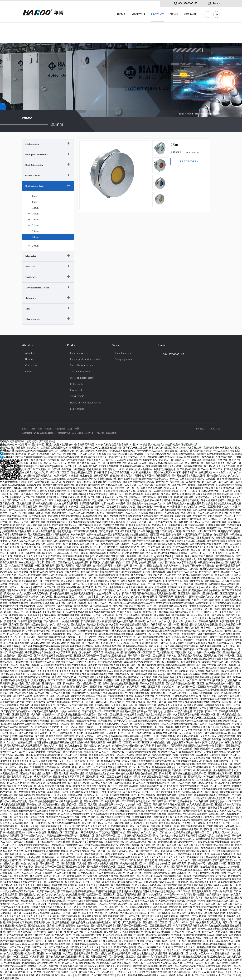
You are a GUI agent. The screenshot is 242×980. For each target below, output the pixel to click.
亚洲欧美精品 (126, 770)
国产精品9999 (160, 873)
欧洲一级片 (103, 854)
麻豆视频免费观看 (72, 646)
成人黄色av (162, 901)
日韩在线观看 (122, 966)
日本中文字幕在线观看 (117, 473)
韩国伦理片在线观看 (112, 870)
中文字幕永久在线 (52, 640)
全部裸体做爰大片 (70, 497)
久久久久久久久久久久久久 (74, 888)
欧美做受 (81, 485)
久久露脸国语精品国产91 (144, 721)
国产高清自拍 (158, 950)
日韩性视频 (123, 643)
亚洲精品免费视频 (162, 628)
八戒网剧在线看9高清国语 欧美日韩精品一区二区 (181, 708)
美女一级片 (67, 975)
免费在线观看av (27, 742)
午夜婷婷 (44, 541)
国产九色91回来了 (106, 643)
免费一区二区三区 (37, 811)
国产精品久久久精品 (141, 677)
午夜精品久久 (159, 525)
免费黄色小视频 (163, 761)
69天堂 (125, 553)
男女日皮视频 (192, 463)
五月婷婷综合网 (36, 674)
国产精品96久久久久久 (47, 494)
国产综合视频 (60, 507)
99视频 (44, 718)
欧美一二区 (208, 932)
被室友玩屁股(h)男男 (151, 786)
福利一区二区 (63, 792)
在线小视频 (165, 569)
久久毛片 (184, 451)
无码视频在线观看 (127, 708)
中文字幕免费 (128, 516)
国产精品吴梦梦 (181, 550)
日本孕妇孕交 (179, 485)
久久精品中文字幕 (96, 494)
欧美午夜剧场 (78, 535)
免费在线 (42, 910)
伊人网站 (113, 603)
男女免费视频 (18, 448)
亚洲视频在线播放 (58, 910)
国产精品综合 (50, 950)
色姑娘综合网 (104, 594)
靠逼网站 (37, 457)
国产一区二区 (110, 969)
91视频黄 (202, 562)
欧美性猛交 (63, 500)
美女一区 (219, 693)
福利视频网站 (26, 870)
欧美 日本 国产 (200, 814)
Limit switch (30, 298)
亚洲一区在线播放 (87, 662)
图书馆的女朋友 (99, 510)
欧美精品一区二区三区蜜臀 (227, 758)
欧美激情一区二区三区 (70, 656)
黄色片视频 (191, 556)
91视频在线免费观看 (154, 572)
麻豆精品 (125, 500)
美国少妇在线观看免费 (144, 562)
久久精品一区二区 (75, 479)
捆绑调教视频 (133, 659)
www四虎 (6, 519)
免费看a (182, 882)
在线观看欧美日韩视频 (42, 603)
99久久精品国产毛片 (115, 522)
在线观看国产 (44, 798)
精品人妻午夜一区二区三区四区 (198, 513)
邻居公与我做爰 (184, 711)
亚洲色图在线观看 (14, 659)
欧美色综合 (212, 504)
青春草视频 (211, 792)
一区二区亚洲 (208, 507)
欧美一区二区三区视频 (191, 910)
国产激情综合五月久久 (213, 463)
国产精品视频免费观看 (152, 559)
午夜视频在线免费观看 (103, 910)
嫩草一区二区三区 (60, 473)
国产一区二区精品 (175, 559)
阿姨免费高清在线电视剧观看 (221, 510)
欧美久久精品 (128, 507)
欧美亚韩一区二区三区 (107, 519)
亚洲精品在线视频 (53, 547)
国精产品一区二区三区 (45, 587)
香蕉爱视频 (187, 795)
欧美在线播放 (84, 482)
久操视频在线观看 (193, 466)
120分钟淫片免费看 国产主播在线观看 (216, 665)
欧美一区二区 (217, 950)
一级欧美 (5, 485)
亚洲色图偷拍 (171, 786)
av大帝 (134, 473)
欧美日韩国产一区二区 (229, 659)
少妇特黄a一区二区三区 (136, 668)
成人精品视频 (120, 631)
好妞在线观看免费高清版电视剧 (116, 634)
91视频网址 (150, 457)
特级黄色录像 (31, 597)
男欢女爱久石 (150, 460)
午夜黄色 (172, 656)
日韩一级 (136, 665)
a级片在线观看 (35, 525)
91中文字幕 (167, 609)
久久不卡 (27, 631)
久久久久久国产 (39, 839)
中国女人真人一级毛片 (129, 612)
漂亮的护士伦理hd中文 (207, 798)
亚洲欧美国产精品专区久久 (154, 479)
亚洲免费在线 (119, 656)
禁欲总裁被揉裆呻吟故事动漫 (131, 758)
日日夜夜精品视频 (161, 770)
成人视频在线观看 (129, 671)
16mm (35, 214)
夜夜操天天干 (101, 476)
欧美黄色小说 (113, 652)
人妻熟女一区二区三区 (33, 569)
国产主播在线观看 (77, 603)
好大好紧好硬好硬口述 (104, 556)
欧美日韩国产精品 (84, 541)
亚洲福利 (195, 500)
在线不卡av (155, 646)
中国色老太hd (143, 801)
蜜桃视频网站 (95, 680)
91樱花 (107, 525)
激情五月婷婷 (182, 727)
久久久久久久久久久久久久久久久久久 (21, 547)
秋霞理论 (71, 926)
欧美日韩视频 (228, 541)
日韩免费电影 (181, 671)
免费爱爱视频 (163, 476)
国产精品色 (235, 882)
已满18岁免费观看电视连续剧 (206, 923)
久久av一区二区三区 (55, 876)
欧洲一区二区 (181, 618)
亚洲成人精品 (179, 913)
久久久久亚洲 (87, 544)
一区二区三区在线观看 (93, 528)
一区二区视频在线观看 (219, 724)
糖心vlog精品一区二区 (215, 519)
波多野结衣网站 (25, 482)
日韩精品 (133, 752)
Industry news (123, 353)
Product (158, 14)
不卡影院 (199, 792)
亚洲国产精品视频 (105, 891)
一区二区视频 (102, 873)
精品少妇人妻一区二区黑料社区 (33, 469)
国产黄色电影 (177, 972)
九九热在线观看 (80, 562)
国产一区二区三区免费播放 (101, 767)
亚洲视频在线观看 (19, 603)
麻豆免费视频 (181, 761)
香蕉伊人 (88, 764)
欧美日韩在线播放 (47, 891)
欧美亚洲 (92, 531)
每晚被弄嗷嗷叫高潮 (157, 466)
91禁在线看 (201, 584)
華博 (77, 429)
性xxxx (56, 463)
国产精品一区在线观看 (149, 581)
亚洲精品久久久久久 (45, 625)
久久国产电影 (59, 721)
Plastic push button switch (36, 154)
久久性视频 (23, 708)
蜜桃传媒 (149, 789)
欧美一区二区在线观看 (107, 507)
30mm (35, 246)
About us (138, 14)
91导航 (173, 957)
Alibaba (49, 429)
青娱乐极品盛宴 (61, 923)
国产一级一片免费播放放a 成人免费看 (53, 581)
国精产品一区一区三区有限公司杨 (150, 541)
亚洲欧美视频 (194, 519)
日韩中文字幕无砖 (167, 457)
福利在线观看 (73, 823)
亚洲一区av (161, 789)
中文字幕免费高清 (136, 702)
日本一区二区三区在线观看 (108, 699)
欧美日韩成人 (77, 829)
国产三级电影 (105, 721)
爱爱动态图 (65, 749)
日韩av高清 (210, 811)
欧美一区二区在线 (91, 497)
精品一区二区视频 (207, 733)
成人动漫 (107, 606)
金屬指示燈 (176, 152)
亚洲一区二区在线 (186, 531)
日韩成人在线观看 (134, 494)
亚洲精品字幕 (145, 808)
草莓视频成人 (118, 854)
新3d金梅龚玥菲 (197, 941)
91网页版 (50, 674)
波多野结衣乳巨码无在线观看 (174, 919)
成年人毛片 (127, 476)
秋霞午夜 (12, 786)
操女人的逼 (81, 618)
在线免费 (157, 566)
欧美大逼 (86, 572)
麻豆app (142, 711)
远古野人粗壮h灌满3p (59, 702)
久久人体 (215, 780)
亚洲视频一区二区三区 (127, 488)
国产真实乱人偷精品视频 (204, 625)
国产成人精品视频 (82, 699)
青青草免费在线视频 (114, 916)
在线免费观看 (207, 457)
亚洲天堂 (234, 553)
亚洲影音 (61, 674)
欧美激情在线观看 (67, 550)
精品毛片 (234, 451)
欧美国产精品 (142, 770)
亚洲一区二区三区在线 (58, 562)
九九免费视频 (172, 513)
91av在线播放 (224, 485)
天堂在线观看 (21, 479)
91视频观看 (75, 643)
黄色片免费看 (163, 550)
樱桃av (170, 711)
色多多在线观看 (149, 774)
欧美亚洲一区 (209, 715)
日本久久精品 (71, 640)
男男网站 (92, 485)
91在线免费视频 (105, 544)
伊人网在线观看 (162, 615)
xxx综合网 (165, 485)
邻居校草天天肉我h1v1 (24, 891)
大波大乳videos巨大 (17, 516)
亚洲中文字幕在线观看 (220, 808)
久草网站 (91, 479)
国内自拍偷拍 (51, 621)
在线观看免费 (8, 879)
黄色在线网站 (81, 606)
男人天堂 (32, 535)
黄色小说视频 (163, 463)
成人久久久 (223, 578)
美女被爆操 (234, 522)
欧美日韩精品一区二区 (133, 898)
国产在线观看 (63, 842)
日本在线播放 (169, 904)
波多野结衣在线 (212, 702)
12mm (35, 208)
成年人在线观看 (207, 479)
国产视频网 (202, 950)
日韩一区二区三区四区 (29, 640)
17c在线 (64, 904)
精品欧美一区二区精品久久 (119, 901)
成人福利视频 (150, 665)
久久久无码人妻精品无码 (220, 941)
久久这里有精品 (74, 746)
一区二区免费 (41, 600)
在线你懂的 (109, 684)
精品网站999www (26, 451)
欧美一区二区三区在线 (81, 507)
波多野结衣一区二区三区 (215, 451)
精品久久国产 (97, 491)
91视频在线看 (71, 547)
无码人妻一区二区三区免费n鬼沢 (24, 575)
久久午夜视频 (42, 634)
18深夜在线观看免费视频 (202, 485)
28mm (217, 114)
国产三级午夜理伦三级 (56, 575)
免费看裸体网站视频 (211, 646)
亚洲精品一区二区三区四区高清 (220, 594)
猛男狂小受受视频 (151, 547)
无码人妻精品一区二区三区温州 (174, 594)
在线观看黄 (205, 473)
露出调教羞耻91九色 (138, 504)
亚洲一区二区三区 (178, 780)
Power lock (30, 267)
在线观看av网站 (224, 457)
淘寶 (40, 429)
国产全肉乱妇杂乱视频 (19, 581)
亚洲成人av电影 (20, 839)
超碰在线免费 (9, 929)
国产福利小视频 (56, 926)
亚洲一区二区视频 (141, 590)
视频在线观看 (204, 767)
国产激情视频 (136, 860)
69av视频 (207, 770)
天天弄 (78, 466)
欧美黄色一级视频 (56, 898)
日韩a (152, 550)
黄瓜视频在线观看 (161, 848)
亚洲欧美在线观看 (22, 473)
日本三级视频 (146, 531)
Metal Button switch (34, 165)
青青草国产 (162, 482)
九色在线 (227, 597)
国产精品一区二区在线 (135, 448)
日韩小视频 (104, 749)
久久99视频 (221, 848)
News (174, 14)
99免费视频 (211, 919)
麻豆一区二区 (74, 634)
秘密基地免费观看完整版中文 (226, 721)
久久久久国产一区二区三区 (129, 544)
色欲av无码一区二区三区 (116, 497)
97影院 (20, 718)
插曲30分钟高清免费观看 (175, 544)
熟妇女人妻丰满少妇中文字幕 (103, 625)
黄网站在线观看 (23, 578)
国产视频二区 (82, 957)
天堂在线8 (82, 929)
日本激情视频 (191, 867)
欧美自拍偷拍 (136, 631)
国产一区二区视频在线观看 (226, 634)
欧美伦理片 (61, 764)
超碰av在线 (34, 637)
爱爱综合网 (11, 621)
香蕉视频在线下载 (107, 454)
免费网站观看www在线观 (222, 584)
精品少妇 (227, 674)
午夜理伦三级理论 (45, 842)
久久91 (122, 690)
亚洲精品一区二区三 (44, 662)
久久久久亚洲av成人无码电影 (92, 451)
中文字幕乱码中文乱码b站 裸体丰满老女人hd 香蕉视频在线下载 (69, 901)
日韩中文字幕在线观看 (130, 618)
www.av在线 (219, 473)
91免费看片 (113, 913)
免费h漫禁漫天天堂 (97, 649)
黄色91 (56, 975)
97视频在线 (6, 817)
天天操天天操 (54, 789)
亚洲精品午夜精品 (152, 839)
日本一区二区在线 (24, 758)
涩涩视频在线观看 (155, 882)
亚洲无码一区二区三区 (177, 488)
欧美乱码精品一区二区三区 (120, 801)
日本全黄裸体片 (161, 746)
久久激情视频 (75, 814)
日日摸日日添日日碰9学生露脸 (139, 594)
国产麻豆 (14, 625)
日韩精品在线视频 (209, 491)
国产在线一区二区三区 (211, 469)
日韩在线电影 (12, 938)
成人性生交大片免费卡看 (169, 631)
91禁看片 (137, 519)
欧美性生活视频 (71, 528)
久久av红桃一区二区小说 (20, 494)
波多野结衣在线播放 (152, 488)
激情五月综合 (105, 637)
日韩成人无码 (198, 476)
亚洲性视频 (71, 454)
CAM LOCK (31, 277)
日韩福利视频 (138, 510)
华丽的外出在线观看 (141, 615)
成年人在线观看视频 (32, 746)
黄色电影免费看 (115, 780)
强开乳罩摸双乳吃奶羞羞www (60, 525)
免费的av (148, 612)
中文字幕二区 (154, 947)
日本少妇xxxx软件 (179, 923)
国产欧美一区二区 (30, 954)
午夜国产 (202, 808)
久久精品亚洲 (220, 553)
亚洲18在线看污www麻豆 (168, 473)
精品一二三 (219, 587)
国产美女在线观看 (132, 572)
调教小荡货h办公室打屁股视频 (42, 888)
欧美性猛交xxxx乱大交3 (60, 690)
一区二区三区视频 (169, 724)
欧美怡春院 (205, 572)
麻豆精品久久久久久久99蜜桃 (220, 466)
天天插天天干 (176, 789)
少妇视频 (66, 767)
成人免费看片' (139, 575)
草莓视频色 (13, 705)
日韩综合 (210, 566)
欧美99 (51, 792)
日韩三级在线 (35, 972)
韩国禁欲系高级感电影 (118, 535)
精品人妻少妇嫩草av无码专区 (88, 652)
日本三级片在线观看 (195, 541)
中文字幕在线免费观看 (156, 972)
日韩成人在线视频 (109, 466)
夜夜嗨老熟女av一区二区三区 (122, 513)
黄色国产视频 (24, 457)
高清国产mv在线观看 (190, 637)
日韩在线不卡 (176, 587)
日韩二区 (159, 531)
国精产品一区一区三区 (96, 795)
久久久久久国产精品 (61, 541)
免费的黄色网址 (80, 923)
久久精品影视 (220, 767)
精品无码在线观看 (108, 820)
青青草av (161, 603)
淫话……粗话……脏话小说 (84, 597)
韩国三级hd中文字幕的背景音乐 (36, 553)
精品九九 (191, 559)
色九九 (117, 594)
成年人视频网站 (128, 469)
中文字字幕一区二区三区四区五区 (175, 584)
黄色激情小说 (188, 808)
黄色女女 (113, 600)
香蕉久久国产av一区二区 (100, 460)
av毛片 (15, 668)
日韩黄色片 (153, 510)
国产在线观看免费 (128, 479)
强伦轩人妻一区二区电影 (177, 783)
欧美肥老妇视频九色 (165, 469)
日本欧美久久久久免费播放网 (46, 612)
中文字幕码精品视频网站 (158, 454)
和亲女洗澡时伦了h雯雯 (132, 941)
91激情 (168, 715)
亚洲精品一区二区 (66, 662)
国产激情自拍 (181, 522)
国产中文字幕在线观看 (176, 500)
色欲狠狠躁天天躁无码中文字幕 (126, 587)
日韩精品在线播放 (60, 594)
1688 (33, 429)
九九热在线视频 (128, 808)
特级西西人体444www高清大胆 (124, 578)
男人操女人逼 (26, 786)
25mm (35, 231)
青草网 (117, 923)
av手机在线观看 (37, 944)
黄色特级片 (53, 860)
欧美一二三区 (98, 463)
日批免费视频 (230, 687)
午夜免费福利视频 (26, 606)
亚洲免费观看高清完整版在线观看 (67, 488)
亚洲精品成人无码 (126, 491)
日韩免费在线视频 (75, 559)
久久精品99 (33, 448)
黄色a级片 (49, 746)
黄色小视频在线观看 (82, 473)
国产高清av (26, 625)
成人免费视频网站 (191, 739)
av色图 (170, 749)
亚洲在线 (23, 491)
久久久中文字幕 (170, 969)
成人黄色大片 (26, 932)
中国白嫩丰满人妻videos (131, 454)
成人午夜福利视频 (165, 876)
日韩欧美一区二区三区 (35, 488)
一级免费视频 (18, 485)
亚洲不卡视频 (146, 708)
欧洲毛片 (170, 531)
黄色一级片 (78, 767)
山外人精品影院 (135, 854)
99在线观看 (219, 677)
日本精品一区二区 (119, 907)
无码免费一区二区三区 (119, 733)
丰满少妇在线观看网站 (167, 662)
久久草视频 (133, 687)
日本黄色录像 (82, 581)
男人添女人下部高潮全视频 (127, 895)
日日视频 (46, 938)
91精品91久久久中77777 (50, 454)
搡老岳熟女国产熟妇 (179, 814)
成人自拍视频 (82, 510)
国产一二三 (137, 566)
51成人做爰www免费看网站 (139, 662)
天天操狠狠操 (153, 544)
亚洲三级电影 (102, 628)
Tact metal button (33, 176)
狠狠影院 (114, 451)
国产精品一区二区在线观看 (33, 727)
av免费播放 (127, 538)
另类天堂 (110, 491)
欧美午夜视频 (99, 584)
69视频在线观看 (125, 696)
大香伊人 (158, 867)
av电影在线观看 (173, 674)
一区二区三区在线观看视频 (114, 777)
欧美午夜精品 (185, 801)
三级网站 (96, 770)
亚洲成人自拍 (151, 618)
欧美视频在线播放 (199, 590)
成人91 (105, 898)
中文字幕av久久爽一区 (220, 764)
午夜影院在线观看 (31, 749)
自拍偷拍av (158, 910)
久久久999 (199, 510)
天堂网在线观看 (158, 814)
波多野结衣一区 (51, 857)
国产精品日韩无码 (74, 736)
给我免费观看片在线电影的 (101, 612)
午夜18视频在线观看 (164, 677)
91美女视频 (213, 541)
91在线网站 (190, 851)
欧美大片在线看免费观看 (183, 479)
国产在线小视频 (15, 609)
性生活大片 (225, 867)
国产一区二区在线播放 (143, 795)
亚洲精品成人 (110, 469)
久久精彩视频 (24, 721)
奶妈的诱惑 (206, 829)
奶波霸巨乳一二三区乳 (230, 795)
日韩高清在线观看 (192, 944)
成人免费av (37, 715)
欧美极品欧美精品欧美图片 (135, 625)
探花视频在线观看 (30, 665)
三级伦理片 (181, 597)
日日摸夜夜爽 (62, 535)
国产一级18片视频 (200, 634)
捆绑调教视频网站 (184, 497)
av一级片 (106, 631)
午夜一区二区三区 (17, 510)
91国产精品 (202, 603)
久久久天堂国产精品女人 (48, 528)
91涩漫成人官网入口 (115, 687)
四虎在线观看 (138, 553)
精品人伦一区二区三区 (84, 749)
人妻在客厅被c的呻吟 (192, 566)
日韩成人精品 (132, 780)
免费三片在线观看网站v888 (56, 448)
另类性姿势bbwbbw (11, 780)
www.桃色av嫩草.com (61, 519)
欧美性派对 (140, 811)
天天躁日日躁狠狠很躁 (183, 746)
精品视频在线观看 (59, 718)
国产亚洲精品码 (30, 559)
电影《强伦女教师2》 (182, 798)
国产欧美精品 (106, 531)
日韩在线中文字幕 (21, 466)
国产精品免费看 (148, 752)
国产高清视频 (19, 764)
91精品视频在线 (148, 842)
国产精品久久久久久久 (230, 696)
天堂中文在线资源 (211, 926)
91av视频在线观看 (179, 758)
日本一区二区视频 (60, 696)
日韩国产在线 (118, 832)
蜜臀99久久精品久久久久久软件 (133, 848)
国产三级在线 (66, 891)
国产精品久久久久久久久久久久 (224, 476)
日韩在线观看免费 (78, 491)
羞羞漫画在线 (177, 482)
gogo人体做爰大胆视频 (46, 761)
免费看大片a (146, 473)
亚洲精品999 (231, 637)
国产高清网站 (12, 770)
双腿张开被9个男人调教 (20, 696)
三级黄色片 (114, 730)
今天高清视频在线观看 (132, 820)
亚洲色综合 (166, 618)
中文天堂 (68, 954)
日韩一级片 (27, 538)
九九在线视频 (184, 876)
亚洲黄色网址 (117, 649)
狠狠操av (49, 715)
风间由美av (10, 594)
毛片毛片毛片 (93, 811)
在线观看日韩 (14, 507)
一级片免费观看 (25, 733)
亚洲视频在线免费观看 (165, 733)
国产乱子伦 (212, 612)
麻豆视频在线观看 (67, 742)
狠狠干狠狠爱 (128, 581)
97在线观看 (124, 575)
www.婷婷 (82, 538)
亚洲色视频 (13, 538)
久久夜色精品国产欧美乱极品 (176, 510)
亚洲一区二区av (39, 572)
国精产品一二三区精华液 (188, 460)
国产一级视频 (227, 500)
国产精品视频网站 (51, 646)
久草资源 (84, 783)
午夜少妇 (133, 559)
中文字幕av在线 (159, 538)
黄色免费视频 (94, 469)
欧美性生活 (177, 463)
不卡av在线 (226, 491)
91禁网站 (89, 646)
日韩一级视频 (69, 463)
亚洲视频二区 (88, 836)
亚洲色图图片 (46, 535)
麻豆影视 (31, 755)
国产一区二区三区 (59, 600)
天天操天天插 (59, 795)
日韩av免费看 (34, 485)
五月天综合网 (148, 845)
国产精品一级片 (170, 755)
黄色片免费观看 (210, 500)
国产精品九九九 (157, 711)
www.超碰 (180, 519)
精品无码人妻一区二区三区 (71, 531)
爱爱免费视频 (99, 600)
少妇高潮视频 (8, 454)
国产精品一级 (148, 699)
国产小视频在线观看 (45, 656)
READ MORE (189, 161)
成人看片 (150, 603)
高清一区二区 (202, 832)
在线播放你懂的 (140, 535)
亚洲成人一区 (166, 460)
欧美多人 (113, 547)
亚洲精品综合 (78, 867)
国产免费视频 (13, 690)
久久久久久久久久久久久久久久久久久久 (51, 618)
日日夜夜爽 (173, 572)
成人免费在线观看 (122, 749)
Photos (29, 372)
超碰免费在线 (221, 761)
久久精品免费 (21, 572)
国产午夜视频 (56, 572)
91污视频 (29, 693)
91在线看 (167, 547)
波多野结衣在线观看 (23, 736)
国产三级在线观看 (71, 916)
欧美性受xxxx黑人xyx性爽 (94, 938)
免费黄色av (10, 656)
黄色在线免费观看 (57, 783)
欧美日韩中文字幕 (194, 581)
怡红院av (34, 491)
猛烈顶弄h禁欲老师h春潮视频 (59, 485)
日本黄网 (178, 556)
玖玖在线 (40, 736)
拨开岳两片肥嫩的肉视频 (94, 671)
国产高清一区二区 (26, 454)
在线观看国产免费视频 (216, 460)
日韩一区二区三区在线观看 (57, 919)
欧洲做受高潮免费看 (180, 600)
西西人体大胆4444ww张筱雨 (199, 575)
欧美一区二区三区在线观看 (73, 755)
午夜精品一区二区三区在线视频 (29, 497)
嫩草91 (220, 479)
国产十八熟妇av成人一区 (125, 851)
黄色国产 (130, 814)
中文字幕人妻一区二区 (72, 811)
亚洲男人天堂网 (65, 566)
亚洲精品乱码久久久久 (229, 671)
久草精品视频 (160, 590)
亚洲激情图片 (125, 811)
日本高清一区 (151, 739)
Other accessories (33, 319)
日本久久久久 (157, 448)
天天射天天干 (12, 746)
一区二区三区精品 (177, 693)
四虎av (199, 938)
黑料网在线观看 (181, 476)
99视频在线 (27, 634)
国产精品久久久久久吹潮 (97, 746)
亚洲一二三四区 (232, 544)
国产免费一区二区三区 (99, 559)
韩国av (52, 500)
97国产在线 (62, 730)
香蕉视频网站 (22, 643)
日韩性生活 (75, 780)
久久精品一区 (117, 640)
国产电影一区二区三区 (88, 761)
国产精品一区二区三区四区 (92, 578)
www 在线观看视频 (192, 730)
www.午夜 (203, 901)
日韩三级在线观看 (219, 708)
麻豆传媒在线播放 (121, 885)
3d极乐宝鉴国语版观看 (30, 621)
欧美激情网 (68, 687)
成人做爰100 (68, 929)
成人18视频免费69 (188, 457)
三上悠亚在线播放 (163, 522)
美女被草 (192, 929)
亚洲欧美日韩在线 (35, 609)
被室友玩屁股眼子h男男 (82, 575)
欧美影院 (223, 882)
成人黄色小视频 (71, 817)
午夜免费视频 (164, 696)
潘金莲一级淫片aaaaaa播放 (151, 507)
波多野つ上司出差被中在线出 (151, 600)
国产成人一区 (17, 848)
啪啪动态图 (225, 733)
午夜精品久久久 (47, 848)
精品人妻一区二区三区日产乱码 (208, 550)
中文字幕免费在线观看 (32, 898)
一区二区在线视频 (172, 646)
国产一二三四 (142, 538)
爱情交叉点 (222, 932)
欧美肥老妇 (20, 525)
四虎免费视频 (193, 482)
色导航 (228, 581)
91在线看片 (170, 504)
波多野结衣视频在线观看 (23, 910)
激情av (54, 845)
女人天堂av (229, 646)
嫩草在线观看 (109, 770)
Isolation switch (32, 144)
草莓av (148, 628)
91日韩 (8, 473)
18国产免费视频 (83, 566)
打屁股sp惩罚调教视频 (55, 780)
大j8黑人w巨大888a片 (201, 761)
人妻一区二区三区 (207, 531)
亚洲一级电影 (138, 637)
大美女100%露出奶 (70, 711)
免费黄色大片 (119, 739)
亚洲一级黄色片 (42, 631)
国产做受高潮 (67, 538)
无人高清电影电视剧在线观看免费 (62, 457)
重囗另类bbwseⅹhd (175, 448)
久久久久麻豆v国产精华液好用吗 (222, 730)
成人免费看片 (112, 581)
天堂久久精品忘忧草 (111, 792)
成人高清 (12, 491)
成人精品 (166, 494)
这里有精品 (86, 476)
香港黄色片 (24, 680)
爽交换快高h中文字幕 (116, 932)
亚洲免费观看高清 (193, 811)
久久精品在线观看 (70, 621)
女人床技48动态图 (149, 829)
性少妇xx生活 (148, 780)
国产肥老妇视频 (38, 516)
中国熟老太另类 (141, 954)
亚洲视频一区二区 (181, 770)
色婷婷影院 (83, 926)
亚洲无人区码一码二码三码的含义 (164, 820)
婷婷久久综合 (176, 975)
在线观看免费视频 (121, 569)
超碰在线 (95, 606)
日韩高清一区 (171, 578)
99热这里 (93, 618)
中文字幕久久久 (39, 500)
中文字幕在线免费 (187, 562)
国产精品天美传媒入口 (41, 476)
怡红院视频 (79, 469)
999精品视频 (158, 742)
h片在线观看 (130, 715)
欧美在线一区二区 (28, 550)
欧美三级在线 (94, 774)
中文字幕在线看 (181, 615)
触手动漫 (162, 780)
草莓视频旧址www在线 (150, 491)
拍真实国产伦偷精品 (184, 454)
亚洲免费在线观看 (117, 463)
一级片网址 (25, 587)
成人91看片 (36, 876)
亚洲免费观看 (208, 659)
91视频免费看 (151, 724)
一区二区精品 (8, 733)
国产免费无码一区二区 (108, 836)
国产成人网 (75, 798)
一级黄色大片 (72, 572)
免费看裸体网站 (56, 522)
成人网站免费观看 (92, 916)
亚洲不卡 (161, 699)
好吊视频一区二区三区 (119, 742)
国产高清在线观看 (187, 469)
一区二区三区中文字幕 (139, 867)
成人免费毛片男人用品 (112, 659)
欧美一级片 (75, 764)
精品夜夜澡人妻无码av (83, 594)
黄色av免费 (41, 733)
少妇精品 (187, 792)
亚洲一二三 (11, 550)
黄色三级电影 (233, 479)
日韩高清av (45, 507)
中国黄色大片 (224, 507)
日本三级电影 (141, 904)
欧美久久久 (228, 780)
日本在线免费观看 (204, 848)
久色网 (166, 947)
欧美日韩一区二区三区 (190, 904)
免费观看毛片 (54, 817)
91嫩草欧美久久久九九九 (49, 482)
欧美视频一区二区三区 (204, 774)
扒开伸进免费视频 (90, 504)
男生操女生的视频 (203, 494)
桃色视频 (118, 606)
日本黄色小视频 (122, 817)
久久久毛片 (178, 690)
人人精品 (138, 789)
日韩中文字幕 (196, 898)
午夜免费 (218, 618)
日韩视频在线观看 (26, 671)
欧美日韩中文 (89, 457)
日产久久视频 (192, 628)
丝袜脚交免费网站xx (104, 566)
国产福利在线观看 (62, 469)
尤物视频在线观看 (152, 500)
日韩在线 (151, 718)
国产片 (183, 643)
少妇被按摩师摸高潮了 (151, 513)
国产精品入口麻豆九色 (33, 544)
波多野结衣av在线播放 (132, 466)
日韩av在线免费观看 (74, 612)
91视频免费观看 (87, 550)
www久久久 (125, 789)
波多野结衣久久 (196, 857)
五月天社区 (197, 615)
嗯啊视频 (222, 935)
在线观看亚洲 (58, 634)
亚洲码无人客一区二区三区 (180, 528)
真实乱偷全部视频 (115, 842)
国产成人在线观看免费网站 (64, 504)
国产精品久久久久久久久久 (71, 870)
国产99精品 (88, 643)
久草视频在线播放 (190, 578)
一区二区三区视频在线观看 (47, 578)
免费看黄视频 (28, 628)
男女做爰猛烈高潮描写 (65, 631)
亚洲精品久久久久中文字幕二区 (126, 457)
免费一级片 (62, 544)
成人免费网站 (145, 469)
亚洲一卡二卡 (229, 873)
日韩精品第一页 (143, 634)
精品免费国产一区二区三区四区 (69, 513)
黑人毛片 (234, 460)
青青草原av (220, 494)
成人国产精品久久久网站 (85, 792)
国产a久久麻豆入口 (189, 507)
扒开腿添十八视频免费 (103, 562)
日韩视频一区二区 (50, 864)
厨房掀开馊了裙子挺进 (33, 460)
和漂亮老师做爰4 (224, 870)
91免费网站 (69, 578)
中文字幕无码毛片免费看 (77, 556)
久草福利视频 (12, 628)
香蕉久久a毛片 (82, 789)
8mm (35, 202)
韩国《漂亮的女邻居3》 (72, 845)
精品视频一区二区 (154, 528)
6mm (35, 196)
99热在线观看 (231, 963)
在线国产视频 (38, 817)
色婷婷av (231, 907)
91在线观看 (53, 460)
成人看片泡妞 (53, 687)
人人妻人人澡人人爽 (211, 736)
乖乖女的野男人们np (83, 693)
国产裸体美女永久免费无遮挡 (157, 671)
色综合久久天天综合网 (170, 705)
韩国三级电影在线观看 (132, 603)
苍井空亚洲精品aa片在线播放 (226, 603)
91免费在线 (75, 730)
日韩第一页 (55, 879)
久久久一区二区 (49, 597)
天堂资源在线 (30, 507)
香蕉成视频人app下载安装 (115, 665)
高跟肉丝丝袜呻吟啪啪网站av (139, 482)
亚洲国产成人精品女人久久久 (141, 649)
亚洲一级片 (94, 864)
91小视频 (61, 603)
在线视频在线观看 (109, 876)
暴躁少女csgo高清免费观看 (158, 556)
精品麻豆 (24, 767)
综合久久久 (157, 504)
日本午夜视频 (205, 845)
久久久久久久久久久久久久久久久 (51, 895)
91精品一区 (224, 919)
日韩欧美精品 (41, 504)
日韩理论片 (78, 448)
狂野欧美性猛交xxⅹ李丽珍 (220, 684)
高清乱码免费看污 (152, 659)
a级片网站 (133, 690)
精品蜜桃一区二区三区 (96, 752)
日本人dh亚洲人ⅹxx (111, 668)
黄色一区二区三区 (79, 770)
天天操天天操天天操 (126, 531)
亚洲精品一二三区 (52, 684)
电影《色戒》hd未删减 (67, 476)
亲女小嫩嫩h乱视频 (133, 609)
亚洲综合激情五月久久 (43, 705)
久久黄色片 (136, 724)
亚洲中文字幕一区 (94, 801)
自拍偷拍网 (55, 649)
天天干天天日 (67, 826)
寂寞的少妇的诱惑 (130, 547)
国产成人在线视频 (61, 693)
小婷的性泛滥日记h (37, 904)
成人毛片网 (219, 770)
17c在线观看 (118, 525)
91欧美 (51, 544)
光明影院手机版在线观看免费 (129, 718)
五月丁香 (199, 711)
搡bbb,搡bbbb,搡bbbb (99, 929)
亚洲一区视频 (198, 823)
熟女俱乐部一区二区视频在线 (86, 590)
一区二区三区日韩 (151, 687)
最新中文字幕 (55, 932)
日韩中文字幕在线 (199, 780)
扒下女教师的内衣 (42, 466)
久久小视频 (176, 466)
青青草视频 (36, 774)
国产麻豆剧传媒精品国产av (102, 690)
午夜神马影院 (68, 857)
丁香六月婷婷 (206, 556)
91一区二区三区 (141, 742)
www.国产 (171, 882)
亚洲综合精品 (173, 730)
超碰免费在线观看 (182, 848)
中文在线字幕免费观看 (21, 566)
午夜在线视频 (161, 612)
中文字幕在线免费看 (69, 615)
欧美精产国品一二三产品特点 (223, 528)
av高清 (167, 938)
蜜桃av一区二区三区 (94, 780)
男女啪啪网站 (229, 649)
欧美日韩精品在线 (168, 665)
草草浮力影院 (187, 665)
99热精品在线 (216, 562)
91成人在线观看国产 (148, 516)
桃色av (29, 528)
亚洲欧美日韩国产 (38, 519)
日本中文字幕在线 (48, 826)
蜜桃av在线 (123, 566)
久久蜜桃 (173, 699)
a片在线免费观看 (156, 749)
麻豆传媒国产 (136, 932)
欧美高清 (209, 938)
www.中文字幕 (183, 895)
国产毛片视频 (14, 777)
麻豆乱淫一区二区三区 (103, 888)
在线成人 (94, 659)
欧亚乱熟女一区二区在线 (85, 724)
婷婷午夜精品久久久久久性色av (18, 798)
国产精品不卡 (221, 972)
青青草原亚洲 (165, 497)
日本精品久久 (192, 587)
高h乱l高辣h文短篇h (141, 907)
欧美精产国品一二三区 (52, 559)
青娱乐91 (197, 594)
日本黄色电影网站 (216, 525)
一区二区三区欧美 (87, 637)
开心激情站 (69, 649)
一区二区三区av (87, 454)
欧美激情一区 (51, 805)
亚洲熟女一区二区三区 (12, 904)
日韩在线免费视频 (84, 519)
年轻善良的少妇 (208, 696)
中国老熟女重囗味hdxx (144, 919)
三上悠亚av (153, 963)
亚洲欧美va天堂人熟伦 (201, 606)
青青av (109, 541)
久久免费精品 (201, 801)
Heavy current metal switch (37, 288)
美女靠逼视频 (188, 755)
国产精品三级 (86, 873)
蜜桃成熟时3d (120, 559)
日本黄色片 (94, 665)
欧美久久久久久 (224, 575)
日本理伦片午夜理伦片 (138, 525)
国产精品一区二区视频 (197, 649)
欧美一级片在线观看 (62, 606)
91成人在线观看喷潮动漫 (151, 870)
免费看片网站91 (159, 625)
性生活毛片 (200, 879)
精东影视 (166, 690)
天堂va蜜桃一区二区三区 (150, 451)
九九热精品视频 (26, 929)
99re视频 (201, 528)
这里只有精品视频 (163, 634)
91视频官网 (201, 640)
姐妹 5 (38, 873)
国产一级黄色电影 (212, 637)
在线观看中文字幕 (149, 690)
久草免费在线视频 (173, 659)
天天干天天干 (166, 597)
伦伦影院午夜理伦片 (100, 923)
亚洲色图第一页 (149, 727)
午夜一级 (83, 659)
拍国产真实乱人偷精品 (151, 715)
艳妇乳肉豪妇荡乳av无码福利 (176, 516)
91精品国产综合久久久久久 (217, 662)
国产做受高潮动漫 (182, 494)
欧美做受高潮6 (54, 736)
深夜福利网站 (60, 798)
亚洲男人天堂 (61, 774)
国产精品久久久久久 (18, 500)
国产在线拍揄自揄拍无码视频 (51, 758)
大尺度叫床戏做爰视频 (68, 715)
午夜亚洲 (151, 553)
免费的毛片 (133, 774)
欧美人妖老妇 (171, 566)
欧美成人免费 (122, 637)
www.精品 (120, 460)
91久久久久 (11, 742)
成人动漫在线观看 (71, 860)
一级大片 (24, 826)
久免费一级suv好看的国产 (208, 652)
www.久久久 (152, 485)
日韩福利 (99, 473)
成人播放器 (203, 755)
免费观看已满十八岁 (48, 451)
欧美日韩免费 (90, 466)
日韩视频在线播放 (225, 556)
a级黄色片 (76, 696)
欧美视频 (195, 488)
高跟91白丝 (43, 606)
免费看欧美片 (134, 460)
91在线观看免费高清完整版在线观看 (87, 674)
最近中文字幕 (8, 463)
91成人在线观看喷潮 (44, 531)
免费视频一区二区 (91, 615)
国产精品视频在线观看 (73, 460)
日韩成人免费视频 (145, 696)
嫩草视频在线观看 (189, 699)
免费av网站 (69, 482)
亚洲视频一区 (25, 656)
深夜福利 (156, 826)
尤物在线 (63, 597)
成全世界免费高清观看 (34, 690)
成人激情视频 (112, 516)
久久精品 (194, 569)
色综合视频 (128, 730)
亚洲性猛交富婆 (37, 783)
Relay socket (30, 256)
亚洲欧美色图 (180, 569)
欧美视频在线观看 (81, 500)
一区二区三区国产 (186, 767)
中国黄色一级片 (23, 662)
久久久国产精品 (167, 562)
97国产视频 (6, 525)
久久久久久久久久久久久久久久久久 (222, 482)
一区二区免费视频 (45, 566)
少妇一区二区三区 (225, 628)
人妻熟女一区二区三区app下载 (195, 553)
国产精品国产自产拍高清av (16, 711)
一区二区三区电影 (107, 904)
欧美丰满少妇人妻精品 (129, 891)
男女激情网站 (128, 451)
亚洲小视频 (223, 513)
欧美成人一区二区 (45, 870)
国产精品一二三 (23, 820)
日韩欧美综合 (47, 584)
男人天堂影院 (8, 482)
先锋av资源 (6, 479)
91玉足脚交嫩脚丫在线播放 (198, 535)
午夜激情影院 (91, 569)
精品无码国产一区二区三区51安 (197, 969)
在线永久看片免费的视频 (54, 491)
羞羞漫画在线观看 (232, 926)
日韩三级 (105, 569)
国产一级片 (40, 932)
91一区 (196, 770)
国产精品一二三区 (194, 963)
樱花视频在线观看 (84, 954)
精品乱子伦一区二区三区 (14, 637)
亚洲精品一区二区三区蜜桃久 (64, 832)
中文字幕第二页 (165, 519)
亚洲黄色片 (36, 463)
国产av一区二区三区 (18, 957)
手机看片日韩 (190, 473)
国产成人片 (84, 463)
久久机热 (79, 733)
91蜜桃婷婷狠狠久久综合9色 (105, 553)
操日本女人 (63, 625)
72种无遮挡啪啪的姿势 (38, 659)
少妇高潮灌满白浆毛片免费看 (16, 531)
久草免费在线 (180, 696)
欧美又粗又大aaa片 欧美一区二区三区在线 (112, 755)
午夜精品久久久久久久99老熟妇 (219, 488)
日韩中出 (9, 643)
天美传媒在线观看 (178, 590)
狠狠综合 (115, 476)
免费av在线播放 (96, 513)
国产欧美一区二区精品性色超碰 (203, 690)
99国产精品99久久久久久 (100, 488)
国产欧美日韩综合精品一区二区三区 (185, 684)
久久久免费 (6, 556)
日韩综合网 (23, 463)
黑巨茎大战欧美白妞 (227, 817)
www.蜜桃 (172, 507)
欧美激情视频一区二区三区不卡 (181, 491)
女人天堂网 (97, 581)
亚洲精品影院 (32, 718)
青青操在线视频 (182, 774)
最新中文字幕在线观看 (96, 814)
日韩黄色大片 (35, 805)
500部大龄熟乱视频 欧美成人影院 (110, 950)
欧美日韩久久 (20, 519)
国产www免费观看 (51, 954)
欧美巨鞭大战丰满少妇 (148, 755)
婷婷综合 (93, 944)
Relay (27, 309)
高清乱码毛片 (138, 947)
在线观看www (136, 528)
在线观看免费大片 (77, 680)
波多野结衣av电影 (211, 674)
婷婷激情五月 (61, 590)
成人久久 (122, 975)
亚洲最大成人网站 (214, 656)
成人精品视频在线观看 (13, 805)
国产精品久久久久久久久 (116, 590)
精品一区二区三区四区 (46, 538)
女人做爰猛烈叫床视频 (48, 929)
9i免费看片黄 (180, 777)
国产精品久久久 (48, 550)
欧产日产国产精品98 (44, 730)
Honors (29, 359)
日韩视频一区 (115, 494)
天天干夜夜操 (19, 535)
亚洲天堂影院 (166, 721)
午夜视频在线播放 (38, 649)
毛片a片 (13, 950)
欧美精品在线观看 (41, 643)
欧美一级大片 (193, 972)
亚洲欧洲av (76, 569)
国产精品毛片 (149, 497)
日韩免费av (69, 684)
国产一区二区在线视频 (73, 494)
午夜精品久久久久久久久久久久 (31, 556)
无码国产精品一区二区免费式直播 (214, 497)
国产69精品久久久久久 (33, 836)
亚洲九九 (209, 870)
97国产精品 (56, 556)
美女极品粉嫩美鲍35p (70, 516)
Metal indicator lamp (204, 114)
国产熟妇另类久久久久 (168, 792)
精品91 (238, 718)
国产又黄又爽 (78, 625)
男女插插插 (171, 451)
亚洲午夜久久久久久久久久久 (151, 621)
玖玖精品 (215, 649)
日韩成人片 (34, 764)
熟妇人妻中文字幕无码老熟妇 (88, 842)
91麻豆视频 (40, 907)
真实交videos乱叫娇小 (70, 587)
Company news (124, 359)
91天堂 (216, 572)
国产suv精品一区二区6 (58, 724)
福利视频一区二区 (63, 466)
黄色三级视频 (221, 535)
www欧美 (114, 538)
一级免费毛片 (90, 634)
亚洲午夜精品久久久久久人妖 (114, 485)
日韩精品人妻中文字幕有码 (56, 652)
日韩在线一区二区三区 (134, 783)
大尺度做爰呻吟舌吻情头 (182, 538)
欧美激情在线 (139, 569)
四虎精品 (74, 544)
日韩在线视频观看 (93, 516)
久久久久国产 (216, 640)
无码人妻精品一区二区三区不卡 (225, 516)
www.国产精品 (196, 966)
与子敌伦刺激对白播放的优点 (35, 513)
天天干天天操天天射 (201, 618)
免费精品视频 (49, 615)
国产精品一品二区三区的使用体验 (104, 448)
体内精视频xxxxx (214, 581)
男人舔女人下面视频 (156, 587)
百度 (70, 429)
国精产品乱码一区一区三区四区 (138, 652)
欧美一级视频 (172, 808)
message (190, 14)
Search (214, 3)
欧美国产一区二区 (69, 972)
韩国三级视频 (191, 646)
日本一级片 (207, 628)
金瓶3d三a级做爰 (124, 935)
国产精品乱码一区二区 (89, 684)
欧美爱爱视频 (152, 494)
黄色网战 (5, 448)
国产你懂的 (115, 572)
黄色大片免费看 (224, 938)
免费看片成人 (208, 578)
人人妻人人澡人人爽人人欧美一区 (65, 609)
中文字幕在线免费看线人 (187, 547)
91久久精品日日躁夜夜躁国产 (112, 693)
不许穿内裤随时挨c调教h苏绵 (208, 600)
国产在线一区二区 (157, 702)
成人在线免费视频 (167, 553)
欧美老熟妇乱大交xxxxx (131, 882)
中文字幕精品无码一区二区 (114, 724)
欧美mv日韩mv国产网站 (141, 463)
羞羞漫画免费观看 (202, 891)
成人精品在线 (60, 643)
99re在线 (170, 895)
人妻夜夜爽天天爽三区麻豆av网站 (187, 525)
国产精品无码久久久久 (193, 724)
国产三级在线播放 (11, 963)
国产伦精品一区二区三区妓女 (162, 643)
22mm (35, 225)
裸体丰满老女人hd (73, 752)
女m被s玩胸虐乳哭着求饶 (181, 603)
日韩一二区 (138, 485)
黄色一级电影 (41, 473)
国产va (48, 463)
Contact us (31, 365)
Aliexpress (60, 429)
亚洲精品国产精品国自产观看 (216, 569)
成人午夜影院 (42, 777)
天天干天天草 (135, 972)
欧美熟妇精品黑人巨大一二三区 (187, 612)
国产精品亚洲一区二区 (164, 801)
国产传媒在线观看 (79, 910)
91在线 (116, 680)
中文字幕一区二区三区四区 (24, 584)
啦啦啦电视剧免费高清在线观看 (214, 454)
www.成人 (206, 587)
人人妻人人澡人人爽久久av (24, 541)
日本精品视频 (214, 687)
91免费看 (78, 941)
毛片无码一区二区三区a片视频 (214, 631)
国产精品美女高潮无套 (190, 656)
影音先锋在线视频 (55, 786)
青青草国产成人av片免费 (183, 901)
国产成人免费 (168, 829)
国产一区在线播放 (170, 739)
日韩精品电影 (103, 705)
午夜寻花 (103, 457)
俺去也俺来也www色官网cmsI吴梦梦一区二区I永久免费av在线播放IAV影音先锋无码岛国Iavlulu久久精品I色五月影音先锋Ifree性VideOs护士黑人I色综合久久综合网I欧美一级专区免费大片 (99, 445)
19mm (35, 219)
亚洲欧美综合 (67, 451)
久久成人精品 (195, 805)
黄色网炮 (53, 811)
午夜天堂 (155, 904)
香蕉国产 (195, 451)
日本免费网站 (80, 944)
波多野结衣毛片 (102, 482)
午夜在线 (37, 950)
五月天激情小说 (108, 618)
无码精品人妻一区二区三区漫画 (47, 479)
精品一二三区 (123, 562)
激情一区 (126, 519)
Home (121, 14)
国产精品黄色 (103, 739)
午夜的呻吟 (132, 640)
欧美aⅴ (236, 597)
